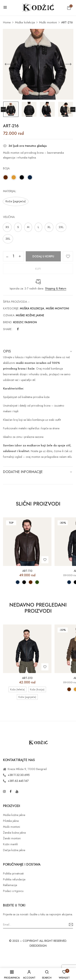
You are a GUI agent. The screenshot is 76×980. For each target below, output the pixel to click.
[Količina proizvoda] (13, 256)
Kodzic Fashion (25, 322)
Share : (8, 329)
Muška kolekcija (25, 22)
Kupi (38, 269)
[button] (69, 8)
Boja (6, 168)
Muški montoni (48, 22)
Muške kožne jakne (30, 315)
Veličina (9, 217)
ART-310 (27, 678)
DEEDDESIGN (38, 946)
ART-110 (27, 571)
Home (7, 22)
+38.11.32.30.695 (19, 775)
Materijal (9, 191)
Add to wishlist (68, 256)
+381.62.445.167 (18, 781)
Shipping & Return (56, 288)
